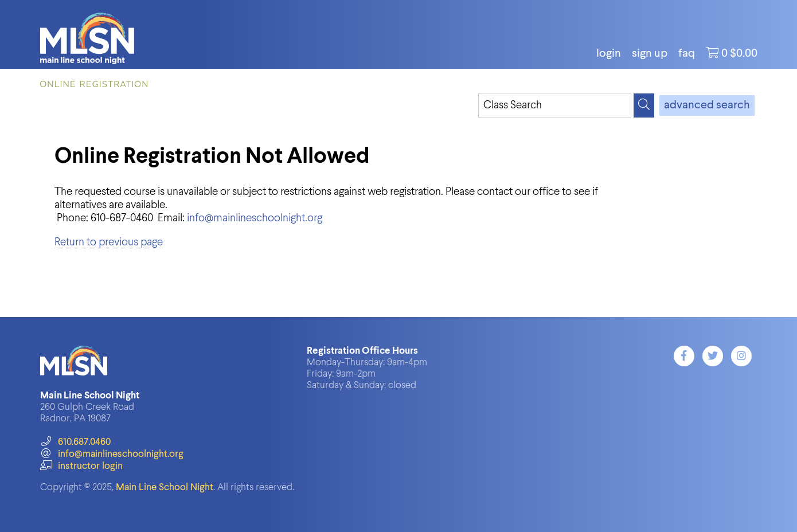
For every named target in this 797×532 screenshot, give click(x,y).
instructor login (81, 466)
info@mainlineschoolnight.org (255, 218)
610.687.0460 (75, 442)
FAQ (687, 54)
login (609, 54)
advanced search (707, 105)
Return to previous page (109, 242)
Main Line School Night (165, 488)
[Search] (644, 105)
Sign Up (650, 54)
